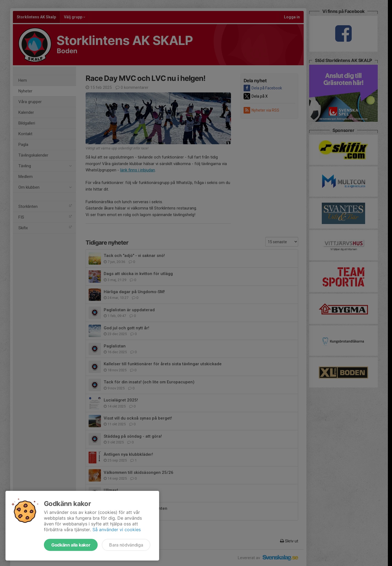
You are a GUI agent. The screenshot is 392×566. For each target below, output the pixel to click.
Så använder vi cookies (117, 530)
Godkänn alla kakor (71, 545)
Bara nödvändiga (126, 545)
